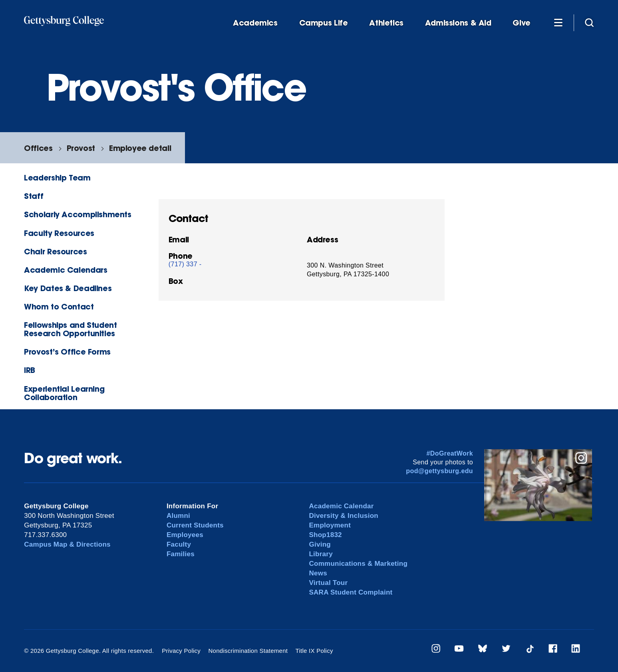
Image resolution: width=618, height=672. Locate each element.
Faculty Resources (59, 233)
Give (521, 23)
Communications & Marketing (358, 564)
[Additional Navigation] (558, 22)
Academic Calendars (66, 270)
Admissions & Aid (458, 23)
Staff (34, 196)
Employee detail (140, 148)
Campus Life (324, 23)
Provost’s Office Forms (67, 352)
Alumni (178, 516)
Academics (255, 23)
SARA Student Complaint (351, 592)
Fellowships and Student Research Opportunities (70, 329)
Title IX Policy (314, 651)
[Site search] (589, 22)
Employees (185, 535)
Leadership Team (57, 177)
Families (181, 554)
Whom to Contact (59, 306)
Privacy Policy (181, 651)
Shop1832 (325, 535)
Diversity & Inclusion (344, 516)
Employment (330, 525)
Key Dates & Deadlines (68, 288)
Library (321, 554)
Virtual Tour (328, 583)
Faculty (179, 544)
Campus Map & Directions (67, 544)
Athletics (386, 23)
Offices (38, 148)
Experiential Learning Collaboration (64, 393)
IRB (30, 370)
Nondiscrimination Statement (248, 651)
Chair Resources (55, 251)
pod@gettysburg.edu (439, 471)
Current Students (195, 525)
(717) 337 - (185, 264)
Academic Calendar (341, 506)
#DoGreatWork (450, 453)
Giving (320, 544)
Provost (81, 148)
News (318, 573)
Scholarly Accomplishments (77, 214)
